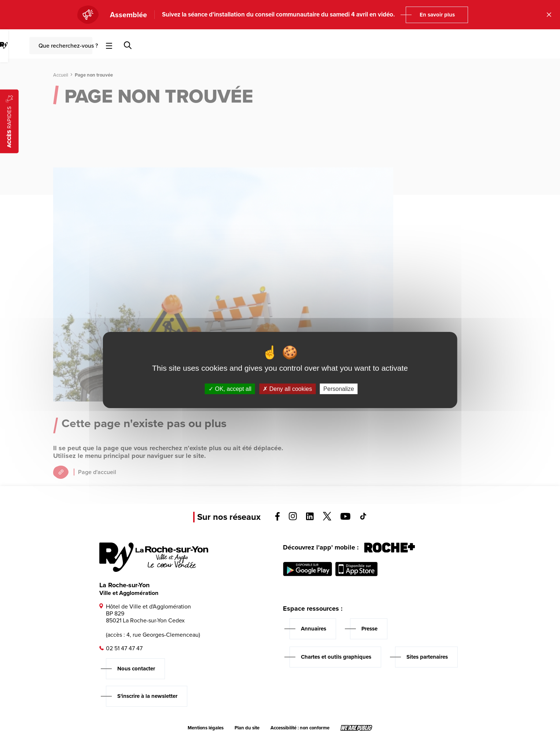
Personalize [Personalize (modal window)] (339, 389)
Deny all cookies (287, 389)
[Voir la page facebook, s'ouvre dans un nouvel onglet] (277, 519)
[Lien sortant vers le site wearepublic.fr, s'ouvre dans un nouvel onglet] (356, 728)
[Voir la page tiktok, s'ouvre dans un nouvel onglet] (363, 518)
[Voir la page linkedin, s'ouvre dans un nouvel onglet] (310, 518)
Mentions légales (206, 728)
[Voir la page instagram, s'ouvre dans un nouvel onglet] (293, 518)
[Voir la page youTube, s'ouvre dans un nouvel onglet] (345, 518)
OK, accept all (230, 389)
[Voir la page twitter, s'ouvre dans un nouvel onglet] (327, 519)
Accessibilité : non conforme (300, 728)
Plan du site (247, 728)
